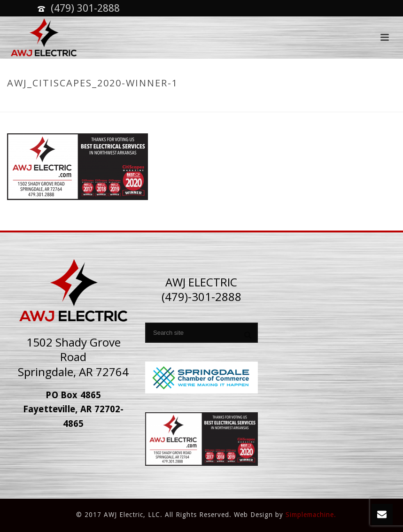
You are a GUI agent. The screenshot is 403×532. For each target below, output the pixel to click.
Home (257, 103)
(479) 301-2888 (85, 8)
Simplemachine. (311, 515)
